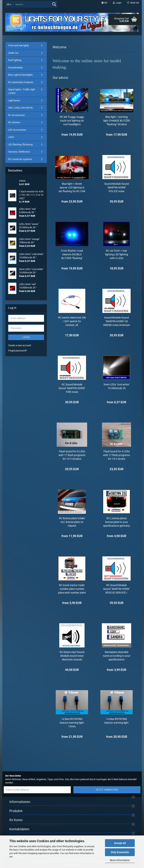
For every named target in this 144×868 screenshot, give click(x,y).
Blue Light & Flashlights (20, 75)
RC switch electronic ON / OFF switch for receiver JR (72, 321)
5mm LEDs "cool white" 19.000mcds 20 (117, 386)
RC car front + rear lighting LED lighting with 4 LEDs (117, 254)
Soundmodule (15, 68)
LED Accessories (17, 130)
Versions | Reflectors (19, 152)
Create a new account (20, 345)
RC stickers (14, 122)
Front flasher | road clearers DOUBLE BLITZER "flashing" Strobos (72, 255)
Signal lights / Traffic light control (22, 91)
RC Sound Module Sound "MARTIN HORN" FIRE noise (72, 388)
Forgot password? (18, 351)
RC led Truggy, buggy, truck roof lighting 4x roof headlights (72, 121)
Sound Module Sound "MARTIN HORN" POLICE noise (117, 187)
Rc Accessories (16, 115)
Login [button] (117, 3)
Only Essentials (120, 852)
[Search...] (9, 4)
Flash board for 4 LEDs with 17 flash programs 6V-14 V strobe (117, 455)
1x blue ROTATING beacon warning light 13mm (72, 723)
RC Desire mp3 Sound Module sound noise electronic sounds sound (72, 656)
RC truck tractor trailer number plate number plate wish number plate (72, 589)
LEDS (11, 137)
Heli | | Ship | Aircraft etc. (21, 108)
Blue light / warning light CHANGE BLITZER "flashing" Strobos (117, 121)
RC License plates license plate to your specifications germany (117, 522)
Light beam (14, 100)
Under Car (13, 53)
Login (26, 337)
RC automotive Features (21, 82)
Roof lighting (15, 60)
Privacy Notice (21, 857)
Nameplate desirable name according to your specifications (117, 656)
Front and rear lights (19, 45)
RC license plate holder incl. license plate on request (72, 522)
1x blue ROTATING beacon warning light (117, 721)
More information (120, 860)
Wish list (133, 3)
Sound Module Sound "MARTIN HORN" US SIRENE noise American (117, 321)
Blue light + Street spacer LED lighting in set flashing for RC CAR (72, 187)
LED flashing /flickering (20, 144)
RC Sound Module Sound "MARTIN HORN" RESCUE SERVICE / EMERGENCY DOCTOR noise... (117, 589)
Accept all (120, 843)
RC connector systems (20, 159)
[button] (104, 3)
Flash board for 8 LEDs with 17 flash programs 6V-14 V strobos (72, 455)
